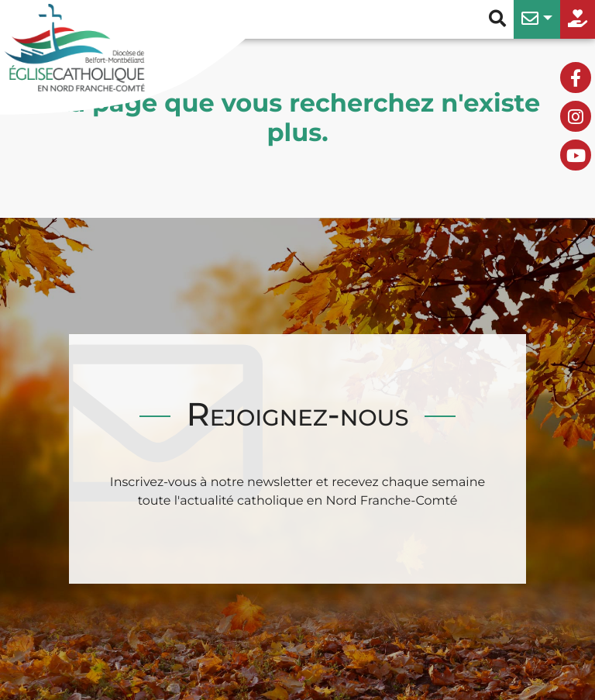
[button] (537, 19)
